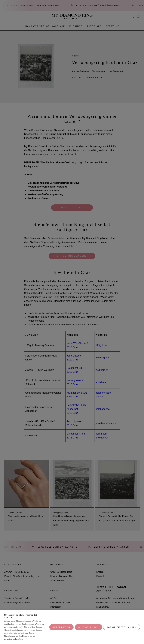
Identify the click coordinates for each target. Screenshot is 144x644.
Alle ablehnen (88, 627)
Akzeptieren (61, 627)
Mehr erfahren (18, 639)
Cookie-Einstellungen (122, 627)
